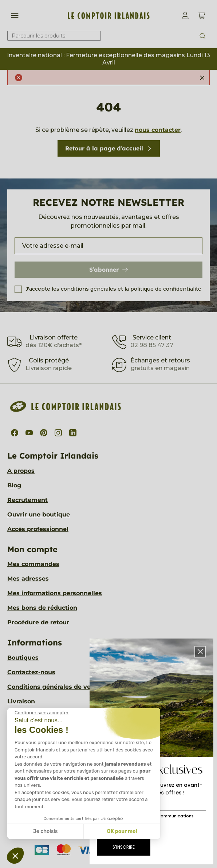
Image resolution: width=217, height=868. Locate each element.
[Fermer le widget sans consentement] (42, 713)
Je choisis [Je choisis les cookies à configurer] (46, 831)
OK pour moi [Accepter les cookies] (122, 831)
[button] (200, 652)
